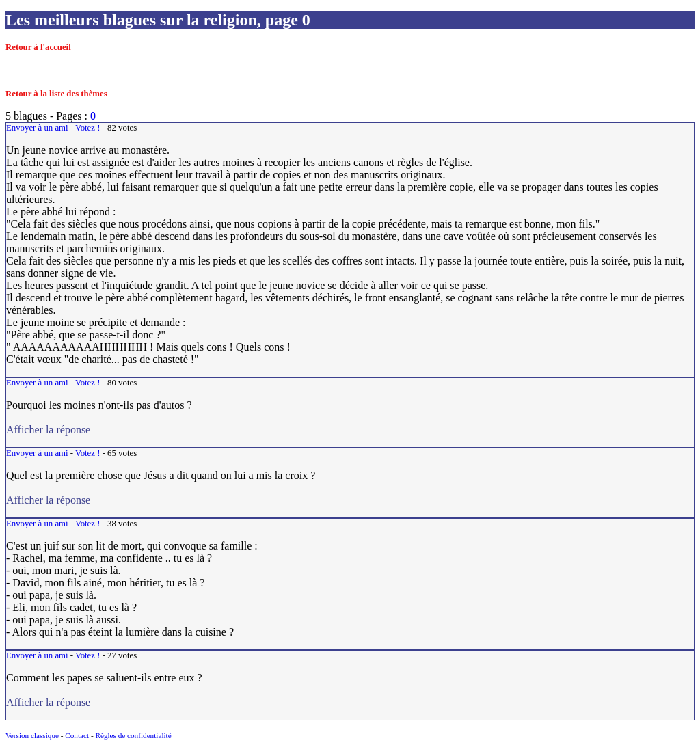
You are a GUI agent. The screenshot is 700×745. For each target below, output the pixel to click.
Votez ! (87, 128)
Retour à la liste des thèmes (56, 94)
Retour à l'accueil (38, 47)
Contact (77, 735)
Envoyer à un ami (37, 128)
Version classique (32, 735)
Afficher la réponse (108, 430)
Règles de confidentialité (133, 735)
